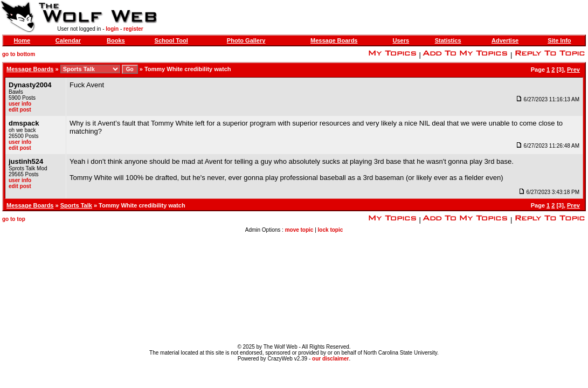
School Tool (171, 40)
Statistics (448, 40)
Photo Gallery (246, 40)
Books (116, 40)
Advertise (505, 40)
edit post (20, 110)
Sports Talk (76, 205)
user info (20, 104)
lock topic (331, 230)
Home (22, 40)
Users (401, 40)
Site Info (559, 40)
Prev (573, 70)
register (133, 29)
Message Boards (334, 40)
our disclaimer (330, 359)
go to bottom (19, 54)
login (112, 29)
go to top (14, 219)
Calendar (68, 40)
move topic (299, 230)
